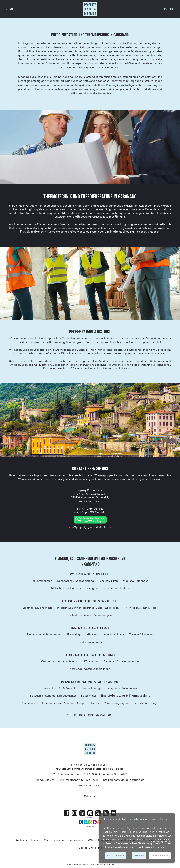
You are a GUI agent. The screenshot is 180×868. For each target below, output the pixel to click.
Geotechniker (29, 703)
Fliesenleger (75, 635)
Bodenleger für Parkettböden (44, 635)
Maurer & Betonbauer (136, 581)
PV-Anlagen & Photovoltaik (141, 608)
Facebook (67, 813)
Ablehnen (139, 856)
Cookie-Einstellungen (92, 848)
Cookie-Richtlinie (160, 839)
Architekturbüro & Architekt (60, 688)
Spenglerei (93, 588)
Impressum (76, 840)
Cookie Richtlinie (55, 840)
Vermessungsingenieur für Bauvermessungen (132, 703)
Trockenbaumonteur (90, 642)
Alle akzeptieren (116, 856)
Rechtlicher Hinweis (28, 840)
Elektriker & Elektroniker (37, 608)
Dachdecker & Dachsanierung (75, 581)
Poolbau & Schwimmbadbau (121, 661)
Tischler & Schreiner (141, 635)
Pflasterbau (91, 661)
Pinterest (90, 813)
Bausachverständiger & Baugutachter (53, 696)
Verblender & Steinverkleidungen (90, 669)
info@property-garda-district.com (90, 527)
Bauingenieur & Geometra (121, 688)
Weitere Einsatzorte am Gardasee (90, 715)
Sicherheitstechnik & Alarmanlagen (90, 615)
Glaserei (92, 635)
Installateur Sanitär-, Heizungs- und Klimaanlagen (88, 608)
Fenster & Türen (108, 581)
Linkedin (82, 813)
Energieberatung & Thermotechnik (125, 696)
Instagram (74, 813)
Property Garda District (90, 9)
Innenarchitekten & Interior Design (63, 703)
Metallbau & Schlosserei (66, 588)
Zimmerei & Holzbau (117, 588)
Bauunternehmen (41, 581)
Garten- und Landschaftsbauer (60, 661)
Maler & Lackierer (113, 635)
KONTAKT (169, 9)
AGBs (91, 840)
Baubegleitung (91, 688)
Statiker (94, 703)
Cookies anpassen (160, 856)
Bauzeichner (89, 696)
